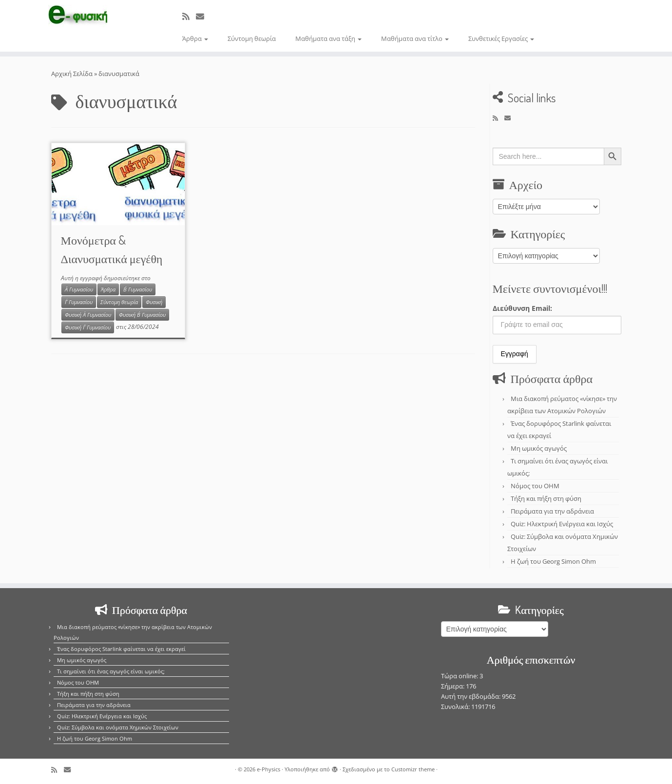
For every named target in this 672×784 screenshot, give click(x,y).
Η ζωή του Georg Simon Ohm (553, 561)
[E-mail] (203, 16)
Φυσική (154, 302)
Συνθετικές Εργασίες (501, 38)
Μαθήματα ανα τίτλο (415, 38)
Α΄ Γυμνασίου (79, 289)
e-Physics (269, 769)
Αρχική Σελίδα (73, 74)
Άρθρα (195, 38)
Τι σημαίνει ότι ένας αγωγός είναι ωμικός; (111, 671)
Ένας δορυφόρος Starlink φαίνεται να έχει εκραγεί (121, 649)
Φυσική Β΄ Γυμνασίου (142, 315)
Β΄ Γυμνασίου (138, 289)
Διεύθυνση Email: (522, 308)
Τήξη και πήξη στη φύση (546, 498)
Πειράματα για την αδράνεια (552, 511)
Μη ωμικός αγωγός (539, 448)
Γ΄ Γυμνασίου (79, 302)
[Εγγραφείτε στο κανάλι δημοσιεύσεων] (189, 16)
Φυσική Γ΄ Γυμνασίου (88, 327)
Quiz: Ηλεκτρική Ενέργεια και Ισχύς (562, 524)
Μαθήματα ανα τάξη (328, 38)
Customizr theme (413, 769)
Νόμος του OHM (535, 486)
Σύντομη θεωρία (252, 38)
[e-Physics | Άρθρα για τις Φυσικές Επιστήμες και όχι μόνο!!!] (77, 16)
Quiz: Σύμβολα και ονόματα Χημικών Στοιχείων (118, 727)
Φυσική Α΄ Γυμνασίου (88, 315)
